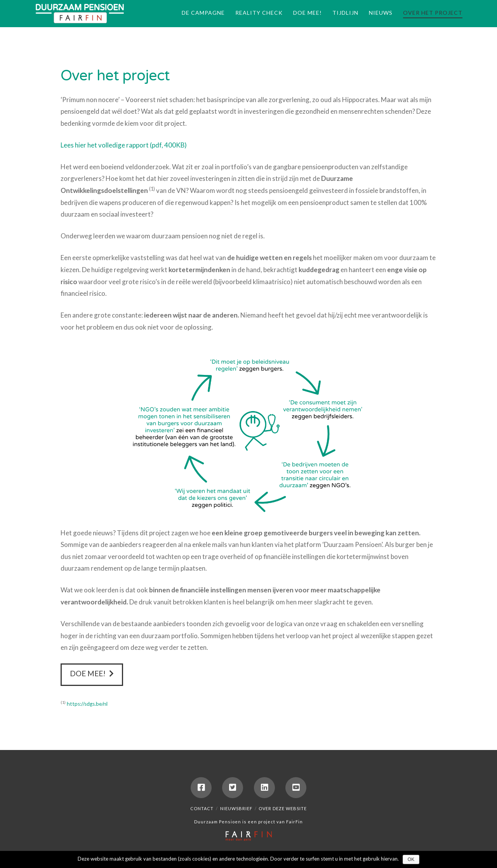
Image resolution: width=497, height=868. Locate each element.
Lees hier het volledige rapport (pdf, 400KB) (124, 145)
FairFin (295, 822)
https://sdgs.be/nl (87, 704)
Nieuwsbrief (236, 808)
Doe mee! (92, 674)
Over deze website (283, 808)
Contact (202, 808)
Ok (411, 859)
